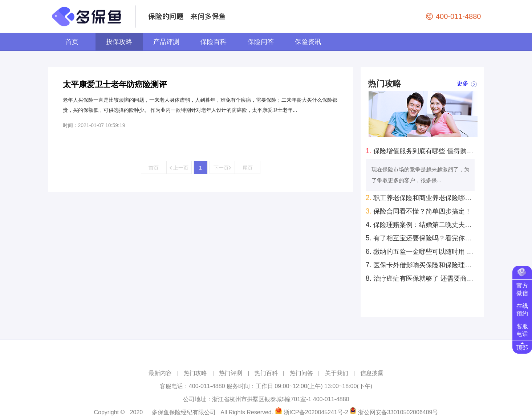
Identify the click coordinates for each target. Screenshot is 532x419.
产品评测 (166, 42)
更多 (463, 84)
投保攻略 (119, 42)
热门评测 (231, 373)
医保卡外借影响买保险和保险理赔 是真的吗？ (421, 265)
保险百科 (214, 42)
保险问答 (261, 42)
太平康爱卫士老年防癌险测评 (115, 84)
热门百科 (266, 373)
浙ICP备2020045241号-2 (316, 412)
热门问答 (301, 373)
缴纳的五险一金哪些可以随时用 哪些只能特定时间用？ (421, 251)
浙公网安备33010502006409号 (398, 412)
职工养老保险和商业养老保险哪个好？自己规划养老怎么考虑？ (421, 198)
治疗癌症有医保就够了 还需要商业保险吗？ (421, 278)
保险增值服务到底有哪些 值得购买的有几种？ (421, 151)
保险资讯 (308, 42)
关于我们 (337, 373)
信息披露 (372, 373)
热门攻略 (195, 373)
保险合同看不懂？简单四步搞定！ (419, 211)
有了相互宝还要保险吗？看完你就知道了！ (421, 238)
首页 (72, 42)
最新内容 (160, 373)
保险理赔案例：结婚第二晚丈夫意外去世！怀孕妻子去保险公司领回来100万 (421, 224)
